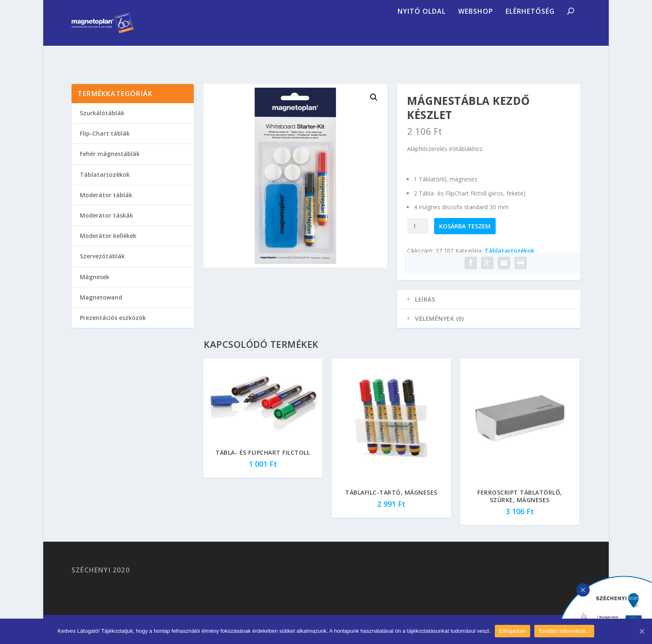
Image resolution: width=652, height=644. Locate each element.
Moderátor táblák (106, 205)
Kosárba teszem (465, 236)
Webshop (476, 35)
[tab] (489, 310)
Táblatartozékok (509, 261)
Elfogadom (512, 631)
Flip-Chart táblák (105, 143)
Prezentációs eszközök (113, 328)
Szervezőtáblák (102, 266)
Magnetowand (101, 307)
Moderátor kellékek (108, 246)
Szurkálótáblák (102, 123)
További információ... (564, 631)
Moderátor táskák (106, 225)
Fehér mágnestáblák (110, 164)
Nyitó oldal (422, 35)
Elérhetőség (530, 35)
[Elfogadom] (642, 631)
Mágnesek (95, 287)
